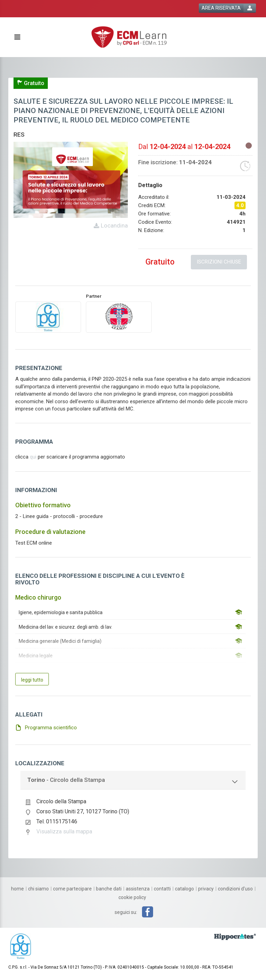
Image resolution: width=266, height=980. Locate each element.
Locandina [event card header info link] (114, 225)
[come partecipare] (72, 889)
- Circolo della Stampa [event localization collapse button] (66, 780)
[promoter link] (119, 317)
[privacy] (206, 889)
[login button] (227, 8)
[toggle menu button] (17, 38)
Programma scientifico (51, 728)
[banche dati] (109, 889)
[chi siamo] (38, 889)
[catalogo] (184, 889)
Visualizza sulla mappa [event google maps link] (64, 831)
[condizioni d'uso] (235, 889)
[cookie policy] (132, 897)
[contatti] (162, 889)
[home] (17, 889)
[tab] (133, 780)
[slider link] (235, 936)
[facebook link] (148, 912)
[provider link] (48, 317)
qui (33, 457)
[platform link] (129, 37)
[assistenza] (138, 889)
